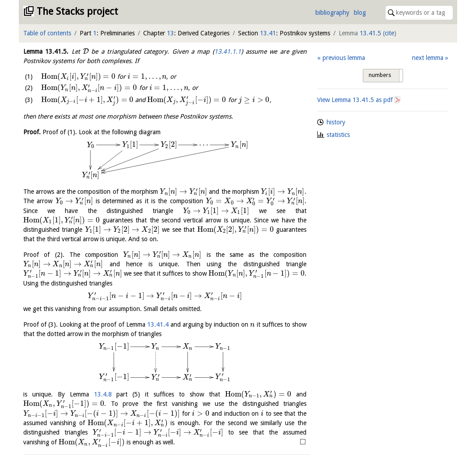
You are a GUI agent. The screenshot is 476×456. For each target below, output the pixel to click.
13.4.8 (103, 394)
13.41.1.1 (228, 51)
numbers (380, 75)
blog (360, 13)
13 (170, 33)
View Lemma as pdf (355, 100)
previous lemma (344, 58)
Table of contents (47, 33)
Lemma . (46, 51)
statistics (338, 135)
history (336, 122)
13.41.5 (370, 33)
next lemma (428, 58)
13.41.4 (158, 324)
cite (389, 33)
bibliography (332, 13)
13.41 (268, 33)
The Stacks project (77, 11)
